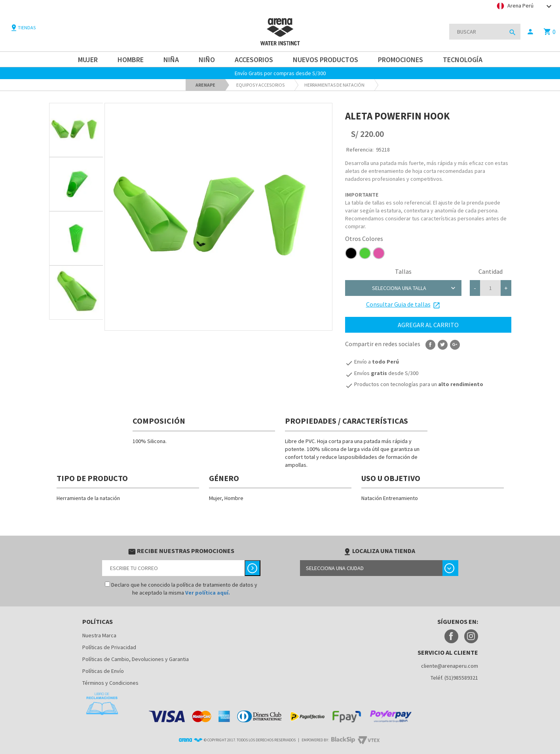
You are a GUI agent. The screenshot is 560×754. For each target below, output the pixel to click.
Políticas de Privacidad (109, 647)
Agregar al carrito (428, 325)
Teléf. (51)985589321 (454, 678)
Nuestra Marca (99, 635)
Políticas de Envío (103, 671)
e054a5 (379, 253)
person (530, 32)
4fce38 (365, 253)
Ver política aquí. (208, 593)
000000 (351, 253)
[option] (76, 130)
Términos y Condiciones (110, 683)
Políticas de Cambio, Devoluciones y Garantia (136, 659)
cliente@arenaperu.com (450, 666)
